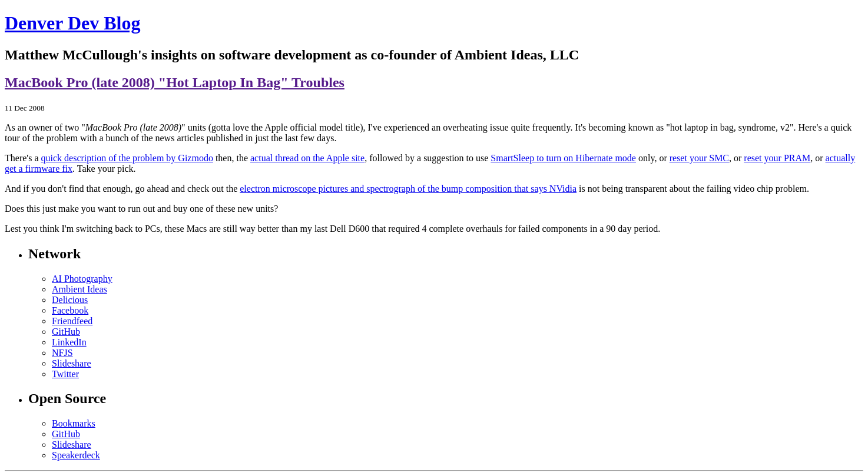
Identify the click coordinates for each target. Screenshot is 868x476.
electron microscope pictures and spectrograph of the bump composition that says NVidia (408, 189)
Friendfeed (72, 321)
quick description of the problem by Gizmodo (127, 158)
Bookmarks (74, 423)
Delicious (70, 300)
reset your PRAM (777, 158)
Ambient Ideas (79, 289)
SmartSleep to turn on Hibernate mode (563, 158)
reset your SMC (699, 158)
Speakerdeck (76, 455)
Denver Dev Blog (72, 23)
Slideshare (72, 363)
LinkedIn (69, 342)
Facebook (70, 310)
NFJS (62, 353)
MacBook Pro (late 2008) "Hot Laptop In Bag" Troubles (175, 82)
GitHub (66, 332)
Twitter (65, 374)
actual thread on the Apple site (307, 158)
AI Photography (82, 279)
